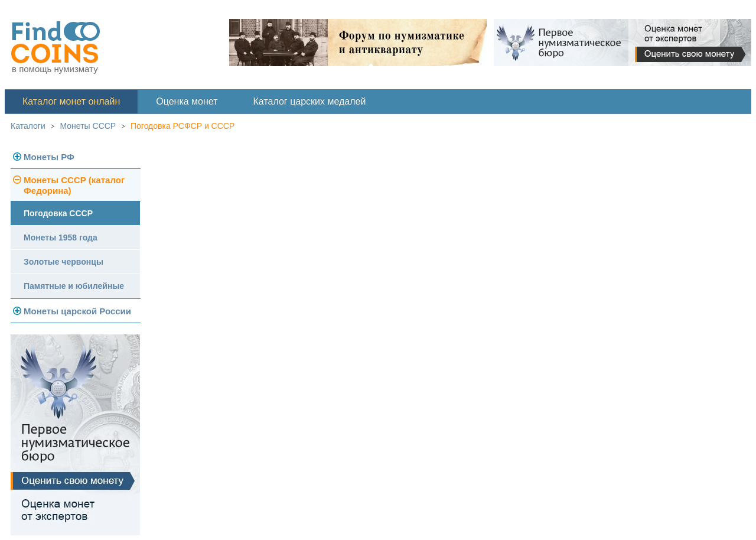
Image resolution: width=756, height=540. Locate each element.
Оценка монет (187, 101)
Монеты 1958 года (61, 238)
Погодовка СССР (58, 213)
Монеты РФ (49, 157)
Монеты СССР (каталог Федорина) (74, 185)
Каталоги (28, 126)
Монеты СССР (88, 126)
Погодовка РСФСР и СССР (183, 126)
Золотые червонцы (63, 262)
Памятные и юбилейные (74, 286)
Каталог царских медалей (310, 101)
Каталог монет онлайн (71, 101)
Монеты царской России (77, 311)
